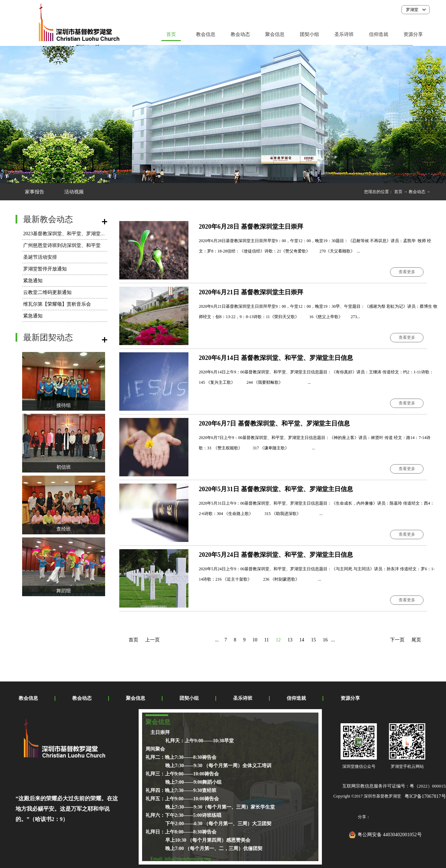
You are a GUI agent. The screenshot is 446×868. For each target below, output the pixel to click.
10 (255, 640)
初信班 (64, 467)
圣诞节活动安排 (40, 257)
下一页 (397, 640)
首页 (171, 34)
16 (325, 640)
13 (290, 640)
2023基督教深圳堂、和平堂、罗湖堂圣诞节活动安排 (79, 234)
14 (302, 640)
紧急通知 (33, 281)
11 (266, 640)
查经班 (64, 529)
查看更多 (407, 272)
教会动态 (417, 192)
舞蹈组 (64, 591)
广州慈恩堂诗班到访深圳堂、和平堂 (62, 245)
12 (278, 640)
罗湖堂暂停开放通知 (45, 269)
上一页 (152, 640)
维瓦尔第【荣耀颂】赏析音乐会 (57, 304)
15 (314, 640)
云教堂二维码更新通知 (47, 292)
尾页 (416, 640)
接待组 (64, 405)
